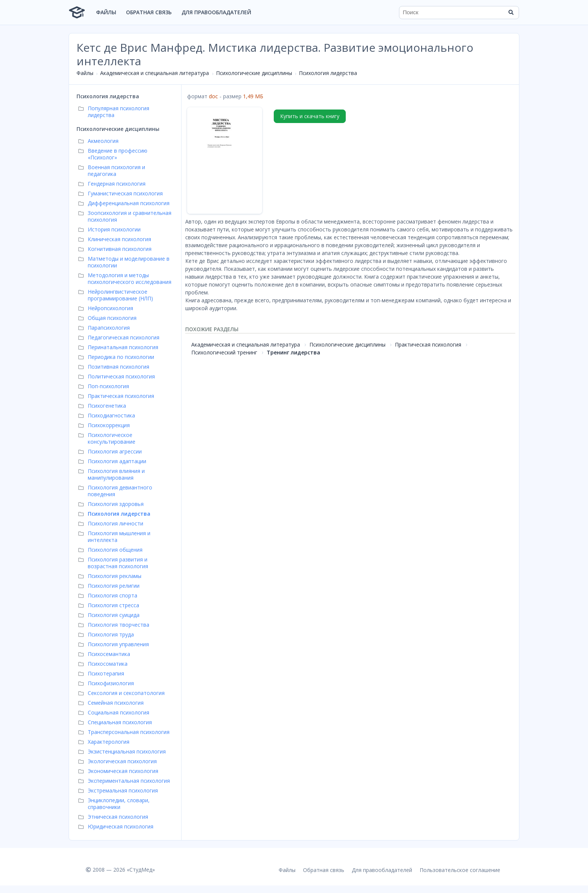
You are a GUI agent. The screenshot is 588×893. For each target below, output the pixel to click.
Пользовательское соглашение (460, 870)
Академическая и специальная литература (154, 73)
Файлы (106, 12)
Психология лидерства (328, 73)
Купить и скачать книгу (310, 116)
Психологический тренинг (224, 352)
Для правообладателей (216, 12)
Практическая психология (428, 344)
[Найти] (511, 12)
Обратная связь (149, 12)
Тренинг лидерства (293, 352)
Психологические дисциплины (254, 73)
